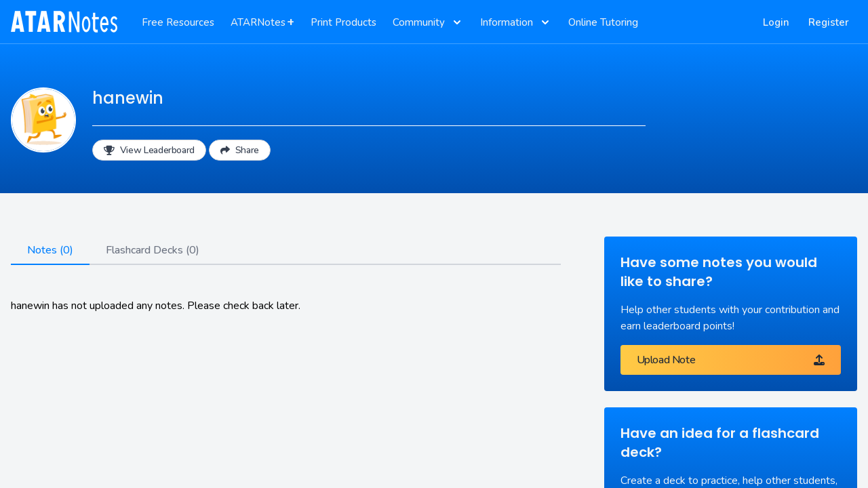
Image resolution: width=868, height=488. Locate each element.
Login (776, 22)
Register (829, 22)
